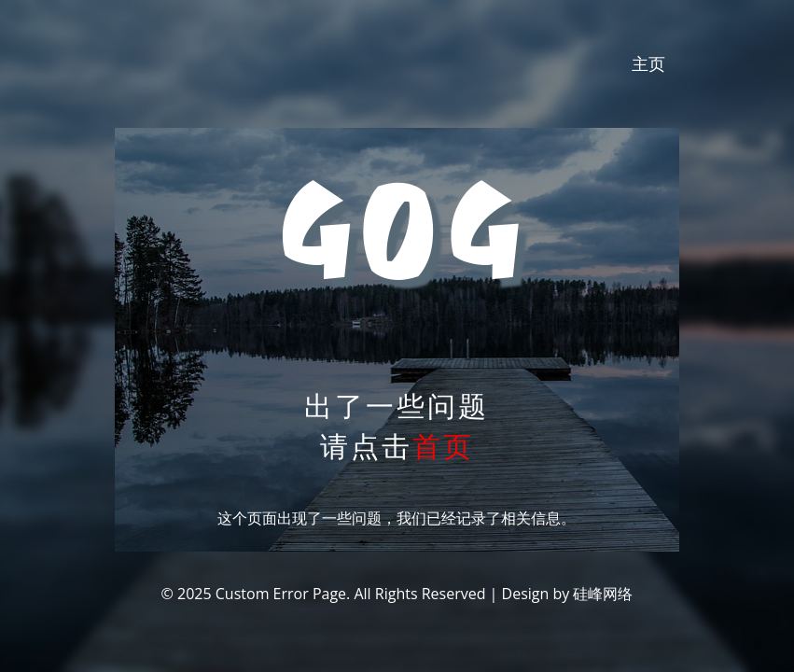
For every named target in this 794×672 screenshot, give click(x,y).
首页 (443, 446)
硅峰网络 (603, 594)
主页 (648, 63)
